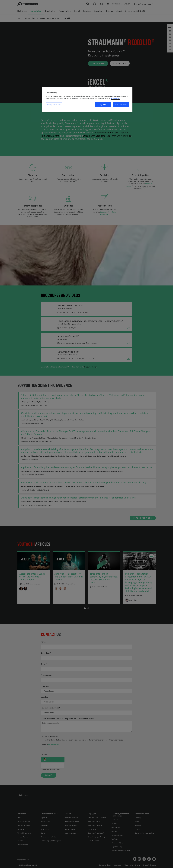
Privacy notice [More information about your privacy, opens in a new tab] (115, 98)
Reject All (103, 105)
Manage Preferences (54, 105)
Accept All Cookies (121, 105)
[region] (87, 99)
